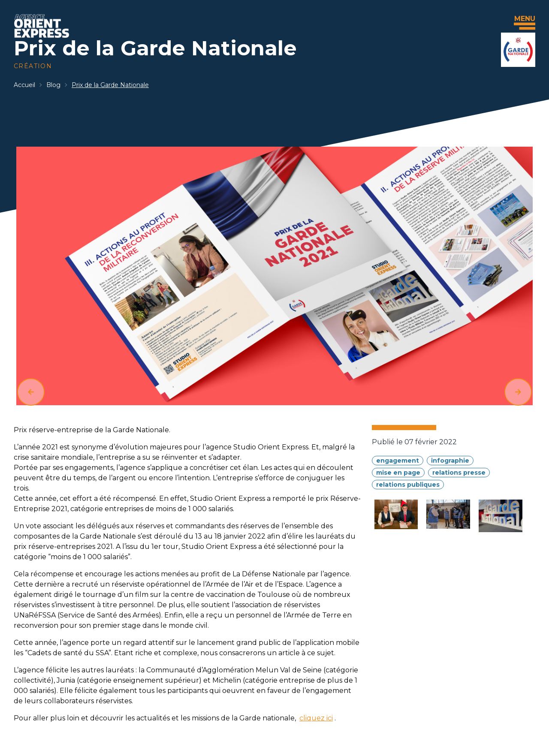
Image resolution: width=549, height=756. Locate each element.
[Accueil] (42, 26)
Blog (53, 85)
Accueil (24, 85)
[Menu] (525, 26)
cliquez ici (316, 718)
